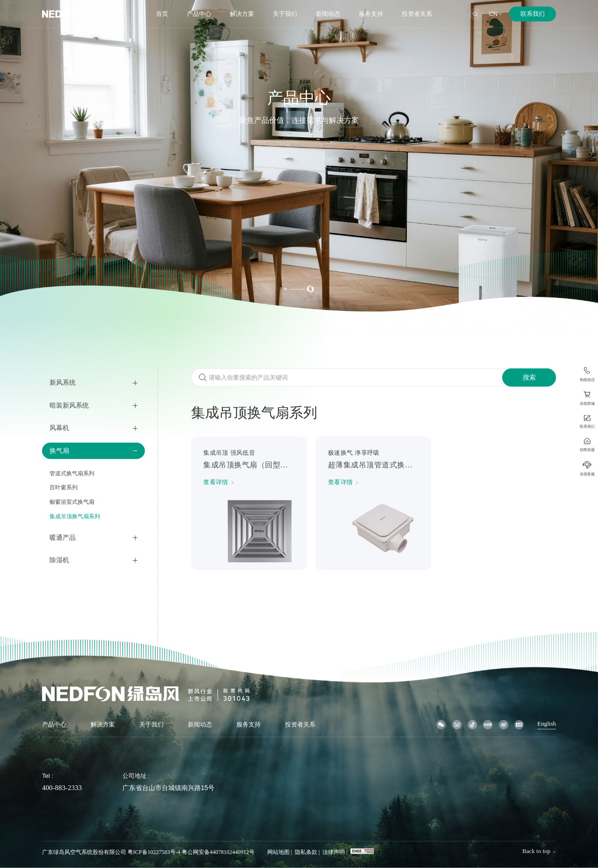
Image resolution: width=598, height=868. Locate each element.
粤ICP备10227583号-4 (154, 852)
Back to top (539, 851)
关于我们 (285, 14)
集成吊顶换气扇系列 (75, 516)
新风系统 (63, 382)
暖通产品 (63, 537)
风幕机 (59, 428)
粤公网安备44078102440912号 (218, 852)
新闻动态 (328, 14)
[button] (285, 289)
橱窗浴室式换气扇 (72, 502)
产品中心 (199, 14)
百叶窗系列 (64, 487)
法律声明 (334, 852)
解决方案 (242, 14)
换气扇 (59, 451)
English (547, 724)
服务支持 (371, 14)
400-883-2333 (62, 788)
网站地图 (278, 852)
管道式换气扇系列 (72, 473)
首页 (162, 14)
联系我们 (533, 14)
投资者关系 (417, 14)
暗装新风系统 (69, 405)
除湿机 (59, 560)
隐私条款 (306, 852)
